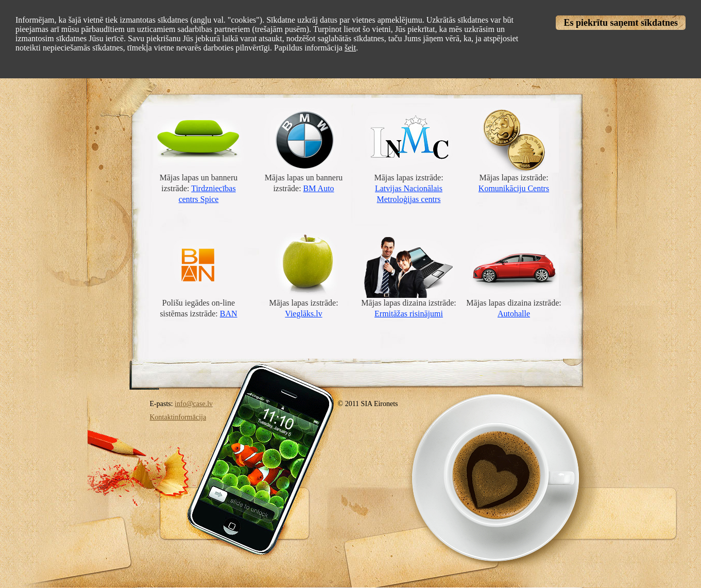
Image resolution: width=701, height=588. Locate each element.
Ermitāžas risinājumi (409, 314)
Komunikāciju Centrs (514, 188)
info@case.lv (194, 404)
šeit (350, 48)
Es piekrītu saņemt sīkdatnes (621, 23)
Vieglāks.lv (303, 314)
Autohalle (514, 314)
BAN (229, 314)
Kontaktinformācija (178, 417)
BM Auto (319, 188)
